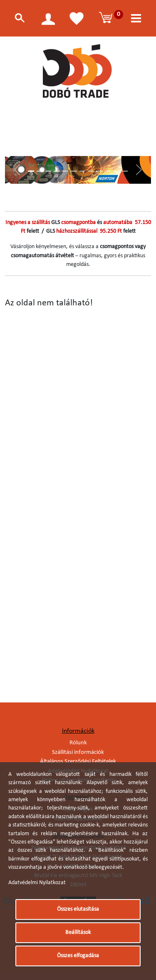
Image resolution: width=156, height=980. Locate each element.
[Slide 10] (108, 171)
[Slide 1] (31, 171)
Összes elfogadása (78, 956)
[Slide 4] (57, 171)
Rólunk (78, 743)
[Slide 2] (40, 171)
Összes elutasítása (78, 909)
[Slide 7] (82, 171)
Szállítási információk (78, 752)
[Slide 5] (65, 171)
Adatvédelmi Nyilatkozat (37, 883)
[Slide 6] (74, 171)
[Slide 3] (48, 171)
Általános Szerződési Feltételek (78, 762)
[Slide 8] (91, 171)
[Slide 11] (116, 171)
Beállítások (78, 932)
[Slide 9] (99, 171)
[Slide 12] (125, 171)
